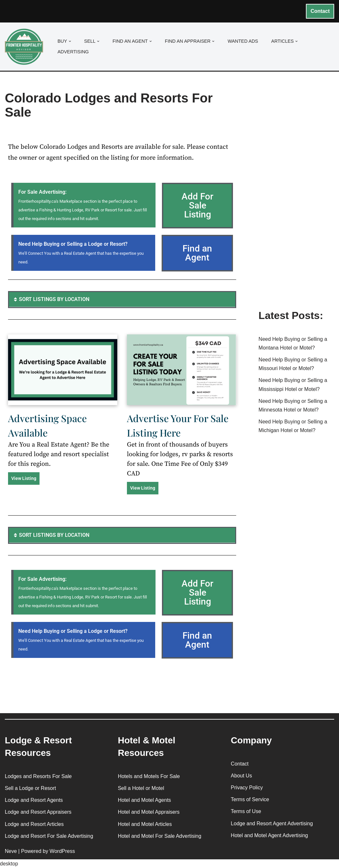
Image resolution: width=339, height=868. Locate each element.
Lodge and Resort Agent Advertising (272, 824)
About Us (241, 776)
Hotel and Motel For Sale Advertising (160, 836)
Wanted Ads (243, 41)
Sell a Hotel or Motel (141, 788)
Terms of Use (246, 811)
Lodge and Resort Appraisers (38, 812)
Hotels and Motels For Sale (149, 776)
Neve (11, 851)
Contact (320, 11)
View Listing (24, 478)
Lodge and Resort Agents (34, 800)
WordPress (62, 851)
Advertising (73, 52)
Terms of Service (250, 799)
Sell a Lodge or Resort (30, 788)
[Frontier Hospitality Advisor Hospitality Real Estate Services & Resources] (26, 47)
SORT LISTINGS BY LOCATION (54, 299)
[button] (70, 41)
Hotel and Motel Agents (144, 800)
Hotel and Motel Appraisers (149, 812)
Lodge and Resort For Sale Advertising (49, 836)
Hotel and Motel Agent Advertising (269, 835)
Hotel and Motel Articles (145, 824)
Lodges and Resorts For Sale (38, 776)
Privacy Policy (247, 788)
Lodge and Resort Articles (34, 824)
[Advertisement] (296, 200)
